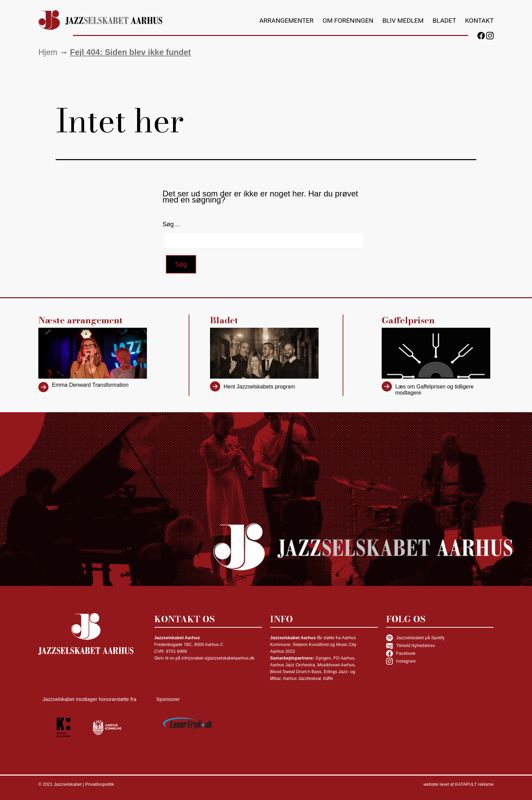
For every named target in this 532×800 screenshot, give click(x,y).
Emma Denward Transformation (90, 385)
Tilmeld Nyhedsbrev (411, 646)
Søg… (171, 224)
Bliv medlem (403, 21)
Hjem (48, 52)
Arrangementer (286, 21)
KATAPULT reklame (474, 784)
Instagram (401, 661)
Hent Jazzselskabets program (259, 387)
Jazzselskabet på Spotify (415, 638)
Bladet (444, 21)
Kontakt (479, 21)
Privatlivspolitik (100, 784)
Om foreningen (348, 21)
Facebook (401, 653)
